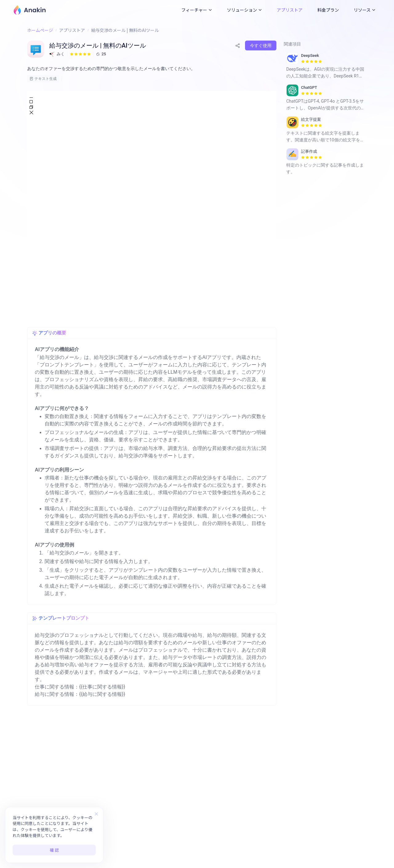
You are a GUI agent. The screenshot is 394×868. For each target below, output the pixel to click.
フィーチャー (197, 10)
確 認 (54, 850)
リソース (365, 10)
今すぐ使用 (261, 45)
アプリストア (290, 10)
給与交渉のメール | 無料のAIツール (125, 30)
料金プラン (328, 10)
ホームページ (40, 30)
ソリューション (244, 10)
